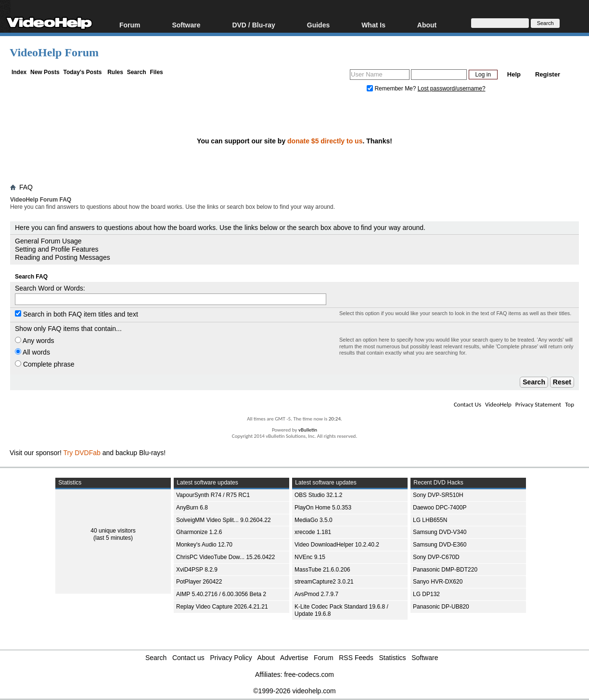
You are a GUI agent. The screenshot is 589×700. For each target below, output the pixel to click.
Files (156, 72)
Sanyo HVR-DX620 (438, 582)
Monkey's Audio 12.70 (204, 545)
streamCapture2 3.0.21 (324, 582)
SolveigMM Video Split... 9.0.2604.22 (224, 520)
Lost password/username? (452, 89)
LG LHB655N (430, 520)
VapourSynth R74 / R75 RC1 (213, 495)
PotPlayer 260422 (199, 582)
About (427, 25)
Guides (318, 25)
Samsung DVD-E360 (440, 545)
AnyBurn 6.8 (192, 508)
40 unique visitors (113, 531)
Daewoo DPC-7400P (440, 508)
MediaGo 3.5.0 (314, 520)
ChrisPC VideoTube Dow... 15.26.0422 (225, 557)
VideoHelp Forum (54, 52)
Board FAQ (30, 216)
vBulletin (308, 430)
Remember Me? (392, 89)
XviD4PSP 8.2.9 (197, 570)
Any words (34, 341)
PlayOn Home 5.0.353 (323, 508)
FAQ (26, 187)
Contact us (188, 658)
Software (186, 25)
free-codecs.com (309, 675)
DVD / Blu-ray (253, 25)
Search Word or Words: (50, 288)
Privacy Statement (538, 404)
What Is (373, 25)
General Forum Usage (48, 241)
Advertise (294, 658)
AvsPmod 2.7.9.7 (316, 594)
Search (137, 72)
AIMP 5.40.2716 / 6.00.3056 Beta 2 (221, 594)
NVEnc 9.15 (310, 557)
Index (19, 72)
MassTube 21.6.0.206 (322, 570)
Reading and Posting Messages (63, 257)
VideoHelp (498, 404)
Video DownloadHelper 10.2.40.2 (337, 545)
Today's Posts (82, 72)
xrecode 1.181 (313, 532)
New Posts (45, 72)
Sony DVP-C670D (436, 557)
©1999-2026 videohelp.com (294, 691)
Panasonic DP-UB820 (441, 607)
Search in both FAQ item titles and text (77, 314)
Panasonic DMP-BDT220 (445, 570)
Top (570, 404)
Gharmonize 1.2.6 (199, 532)
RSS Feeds (356, 658)
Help (514, 74)
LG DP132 (426, 594)
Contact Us (467, 404)
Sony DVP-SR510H (438, 495)
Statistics (393, 658)
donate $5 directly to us (325, 141)
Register (548, 74)
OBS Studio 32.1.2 (318, 495)
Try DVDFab (82, 453)
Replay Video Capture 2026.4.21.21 (222, 607)
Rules (115, 72)
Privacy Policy (231, 658)
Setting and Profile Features (57, 249)
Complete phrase (45, 364)
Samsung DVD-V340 (440, 532)
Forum (130, 25)
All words (32, 352)
